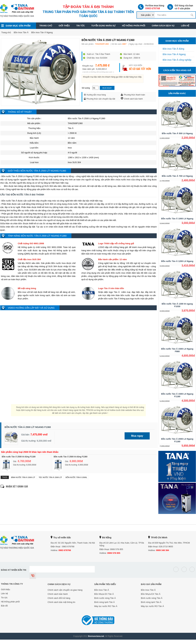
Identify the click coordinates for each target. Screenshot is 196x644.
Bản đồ (4, 606)
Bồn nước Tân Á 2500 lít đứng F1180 (19, 457)
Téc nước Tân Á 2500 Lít (50, 477)
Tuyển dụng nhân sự (103, 26)
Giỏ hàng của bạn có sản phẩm (180, 7)
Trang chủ (46, 26)
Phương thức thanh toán (133, 95)
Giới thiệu (64, 26)
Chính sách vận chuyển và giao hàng (65, 590)
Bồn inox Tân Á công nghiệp (176, 60)
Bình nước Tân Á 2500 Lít (23, 477)
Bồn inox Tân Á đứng (172, 49)
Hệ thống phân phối (134, 26)
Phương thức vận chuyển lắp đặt (100, 99)
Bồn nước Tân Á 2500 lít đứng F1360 (71, 457)
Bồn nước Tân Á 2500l (76, 477)
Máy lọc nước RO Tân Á (106, 606)
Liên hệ (185, 26)
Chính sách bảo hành (132, 98)
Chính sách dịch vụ (163, 26)
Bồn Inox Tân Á (21, 32)
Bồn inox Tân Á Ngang (42, 32)
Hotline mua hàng (151, 7)
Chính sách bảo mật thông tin (61, 602)
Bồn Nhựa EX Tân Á (104, 594)
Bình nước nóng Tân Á (105, 598)
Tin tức (81, 26)
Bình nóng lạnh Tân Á (104, 602)
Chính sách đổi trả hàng (59, 598)
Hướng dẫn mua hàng (95, 95)
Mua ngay (107, 88)
